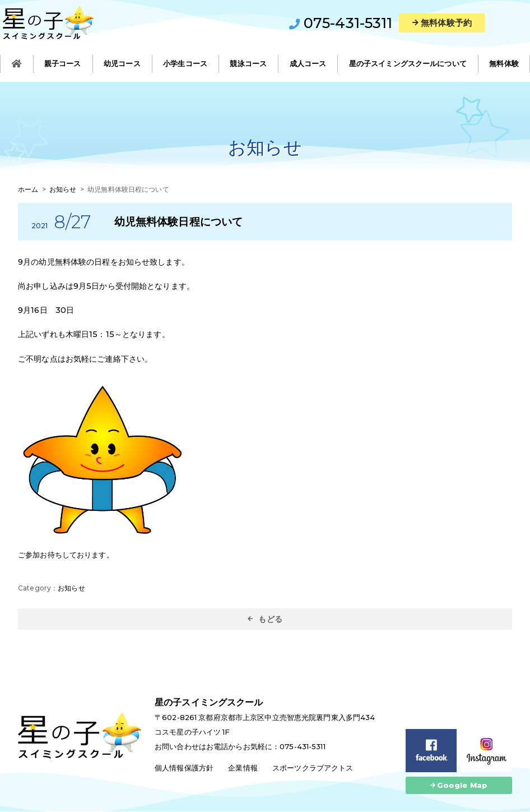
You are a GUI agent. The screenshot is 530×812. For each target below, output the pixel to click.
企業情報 (243, 768)
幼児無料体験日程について (179, 222)
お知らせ (71, 588)
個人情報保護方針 (184, 768)
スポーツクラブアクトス (313, 768)
